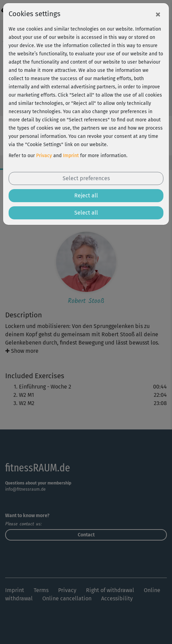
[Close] (158, 14)
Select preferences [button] (86, 178)
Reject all (86, 195)
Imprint (71, 156)
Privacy (44, 156)
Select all (86, 213)
